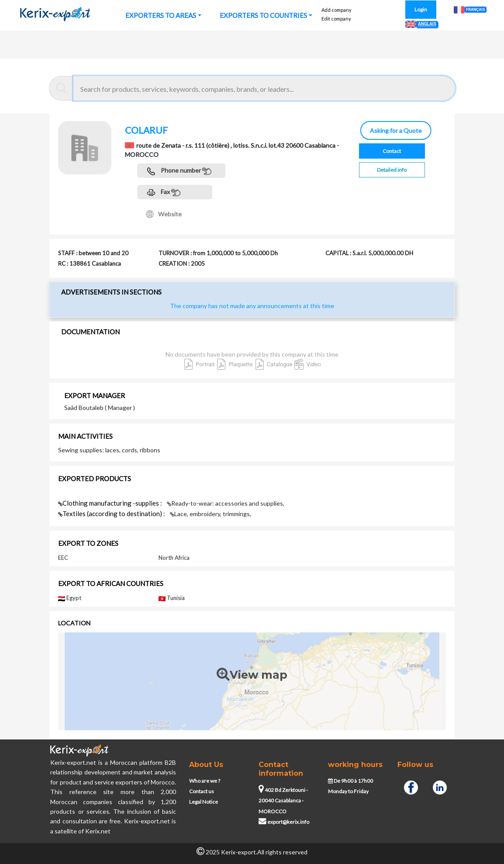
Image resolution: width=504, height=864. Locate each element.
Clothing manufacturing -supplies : (111, 503)
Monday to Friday (348, 791)
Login (421, 9)
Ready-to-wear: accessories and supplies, (226, 503)
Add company (337, 10)
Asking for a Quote (393, 130)
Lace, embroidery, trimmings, (211, 514)
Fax (164, 193)
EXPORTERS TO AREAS (161, 15)
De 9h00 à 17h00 (350, 781)
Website (164, 214)
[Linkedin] (440, 787)
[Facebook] (411, 787)
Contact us (202, 791)
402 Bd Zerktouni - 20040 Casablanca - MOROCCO (283, 801)
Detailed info (392, 170)
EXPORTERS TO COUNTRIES (263, 15)
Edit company (336, 19)
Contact (392, 151)
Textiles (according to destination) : (112, 514)
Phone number (179, 171)
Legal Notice (204, 802)
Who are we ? (205, 781)
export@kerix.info (284, 822)
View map (252, 675)
